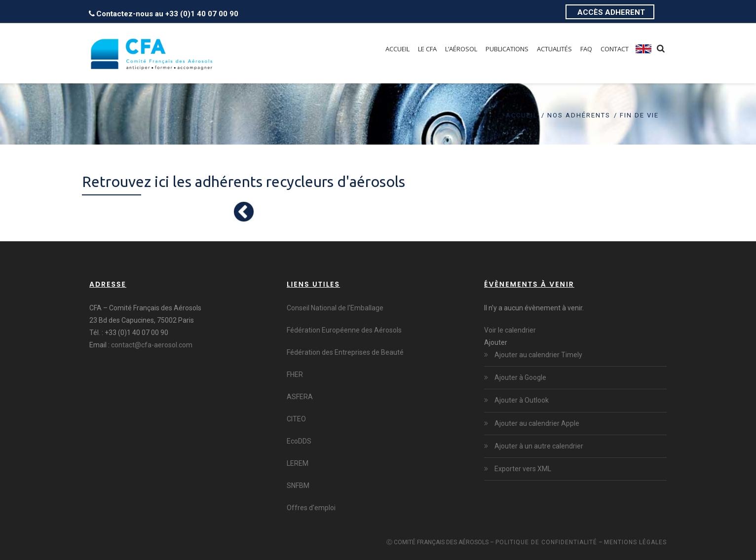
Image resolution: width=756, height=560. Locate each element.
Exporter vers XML (522, 469)
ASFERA (300, 397)
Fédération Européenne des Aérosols (344, 330)
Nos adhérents (579, 115)
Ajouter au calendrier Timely (538, 355)
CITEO (296, 419)
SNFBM (298, 485)
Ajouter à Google (520, 377)
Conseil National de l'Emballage (335, 308)
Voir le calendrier (510, 330)
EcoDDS (299, 441)
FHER (295, 374)
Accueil (522, 115)
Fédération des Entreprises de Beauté (345, 352)
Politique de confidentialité (546, 542)
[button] (496, 342)
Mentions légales (635, 542)
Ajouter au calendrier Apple (536, 423)
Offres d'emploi (311, 508)
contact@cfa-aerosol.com (152, 345)
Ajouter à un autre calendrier (538, 446)
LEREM (298, 463)
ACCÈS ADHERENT (611, 12)
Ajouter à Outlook (521, 400)
